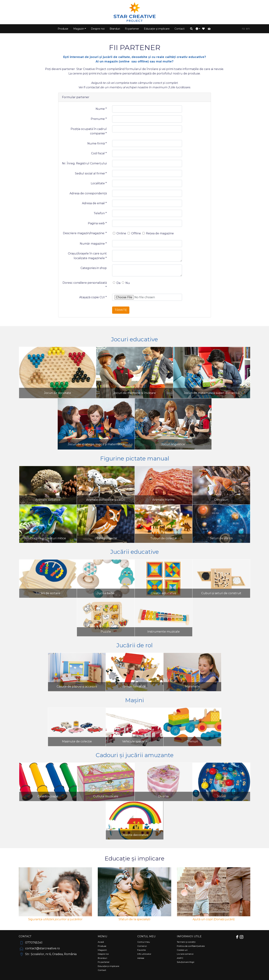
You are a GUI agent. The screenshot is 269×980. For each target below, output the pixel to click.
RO (243, 29)
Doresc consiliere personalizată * (85, 285)
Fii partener (132, 29)
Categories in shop (94, 268)
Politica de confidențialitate (191, 946)
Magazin (102, 950)
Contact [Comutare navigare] (25, 936)
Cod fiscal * (99, 153)
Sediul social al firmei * (91, 173)
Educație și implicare (157, 29)
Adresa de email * (94, 203)
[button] (191, 29)
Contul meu (144, 942)
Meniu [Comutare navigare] (102, 936)
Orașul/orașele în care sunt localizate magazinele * (87, 256)
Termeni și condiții (186, 942)
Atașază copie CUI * (93, 297)
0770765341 (31, 943)
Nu (126, 283)
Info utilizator (144, 954)
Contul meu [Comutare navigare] (146, 936)
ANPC (180, 958)
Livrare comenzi (185, 954)
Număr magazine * (93, 244)
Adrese (141, 958)
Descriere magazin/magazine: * (85, 233)
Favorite (142, 950)
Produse (63, 29)
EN (248, 29)
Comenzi (142, 946)
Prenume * (99, 119)
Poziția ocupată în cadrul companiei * (89, 131)
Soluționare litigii (186, 962)
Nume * (101, 109)
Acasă (101, 942)
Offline (134, 233)
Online (119, 233)
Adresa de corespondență (88, 193)
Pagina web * (97, 223)
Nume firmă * (97, 143)
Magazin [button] (79, 29)
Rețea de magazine (158, 233)
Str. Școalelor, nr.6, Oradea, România (48, 954)
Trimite (121, 310)
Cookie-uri (182, 950)
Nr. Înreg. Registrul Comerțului (84, 163)
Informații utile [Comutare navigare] (189, 936)
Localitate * (99, 183)
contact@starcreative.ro (39, 948)
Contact (180, 29)
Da (117, 283)
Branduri (115, 29)
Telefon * (100, 213)
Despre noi (98, 29)
